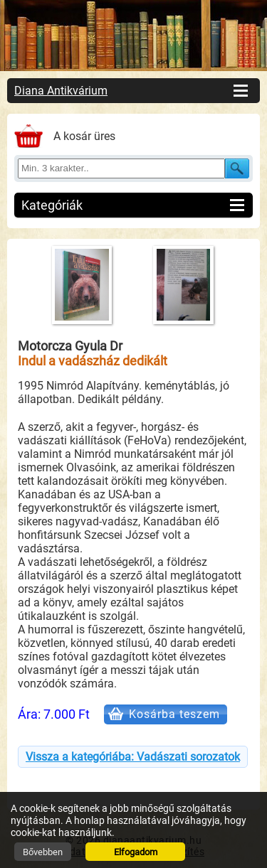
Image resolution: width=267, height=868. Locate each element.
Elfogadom (136, 852)
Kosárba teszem (174, 714)
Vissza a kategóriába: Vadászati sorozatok (133, 757)
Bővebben (43, 852)
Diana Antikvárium (61, 91)
